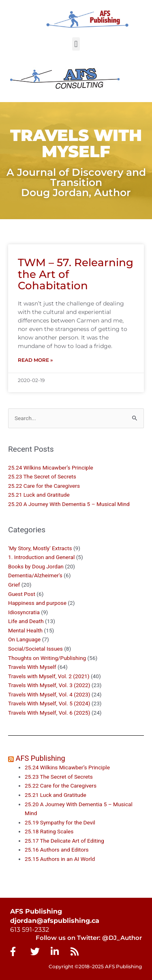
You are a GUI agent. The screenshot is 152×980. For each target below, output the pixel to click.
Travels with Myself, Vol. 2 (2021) (49, 676)
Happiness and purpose (37, 603)
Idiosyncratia (24, 612)
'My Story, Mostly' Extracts (40, 548)
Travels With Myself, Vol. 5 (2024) (49, 703)
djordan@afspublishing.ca (55, 921)
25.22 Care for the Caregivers (45, 486)
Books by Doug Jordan (36, 566)
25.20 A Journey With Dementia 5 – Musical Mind (69, 504)
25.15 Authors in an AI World (60, 859)
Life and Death (26, 621)
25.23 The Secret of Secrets (42, 476)
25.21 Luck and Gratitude (39, 495)
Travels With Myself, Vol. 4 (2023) (49, 694)
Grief (14, 585)
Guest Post (22, 594)
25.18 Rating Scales (49, 831)
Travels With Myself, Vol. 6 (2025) (49, 713)
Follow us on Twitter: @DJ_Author (89, 938)
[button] (76, 44)
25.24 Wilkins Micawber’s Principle (51, 468)
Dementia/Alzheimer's (35, 575)
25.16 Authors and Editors (57, 850)
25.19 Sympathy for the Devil (60, 822)
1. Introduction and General (41, 557)
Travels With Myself (32, 667)
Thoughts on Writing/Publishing (47, 658)
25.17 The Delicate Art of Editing (64, 841)
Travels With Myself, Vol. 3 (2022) (49, 685)
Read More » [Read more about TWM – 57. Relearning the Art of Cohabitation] (35, 360)
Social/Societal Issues (35, 649)
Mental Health (25, 630)
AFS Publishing (41, 758)
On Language (24, 639)
